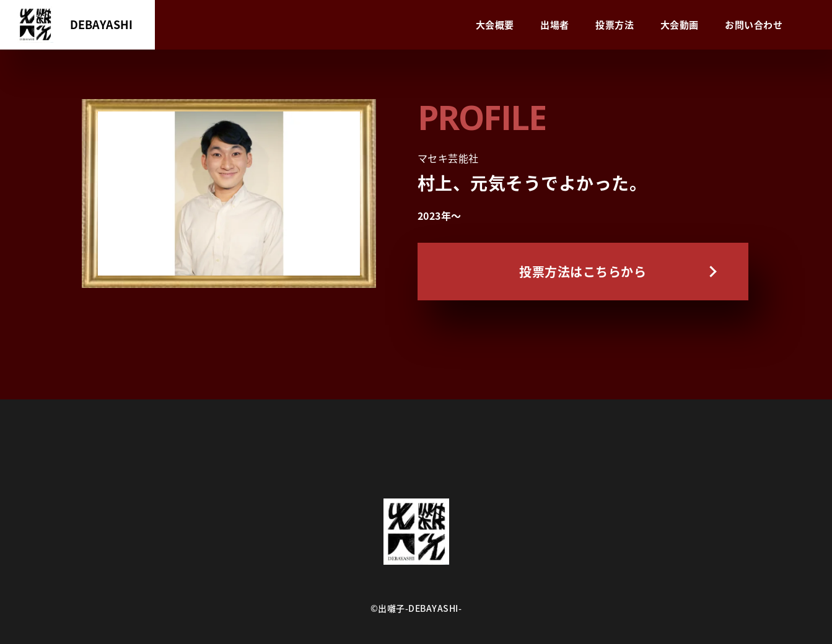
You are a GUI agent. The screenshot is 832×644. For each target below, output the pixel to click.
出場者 (555, 25)
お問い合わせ (754, 25)
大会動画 (680, 25)
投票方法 (615, 25)
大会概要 (495, 25)
